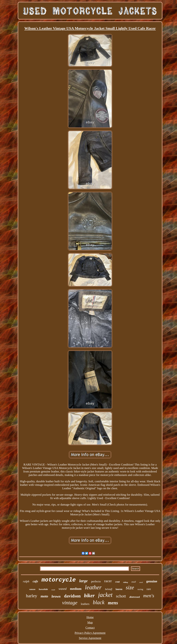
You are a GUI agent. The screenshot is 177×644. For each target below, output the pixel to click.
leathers (85, 604)
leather (93, 587)
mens (113, 603)
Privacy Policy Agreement (90, 633)
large (83, 581)
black (99, 602)
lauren (119, 589)
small (134, 582)
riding (125, 582)
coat (118, 582)
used (141, 582)
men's (149, 596)
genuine (152, 581)
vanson (32, 589)
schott (121, 596)
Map (90, 622)
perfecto (96, 581)
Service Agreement (90, 638)
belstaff (109, 589)
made (53, 590)
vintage (70, 603)
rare (149, 589)
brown (56, 596)
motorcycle (59, 580)
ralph (26, 581)
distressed (134, 597)
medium (76, 589)
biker (89, 596)
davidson (72, 596)
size (130, 587)
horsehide (43, 589)
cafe (35, 581)
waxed (63, 589)
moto (44, 596)
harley (32, 596)
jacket (105, 595)
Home (90, 617)
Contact (90, 628)
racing (140, 589)
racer (108, 581)
